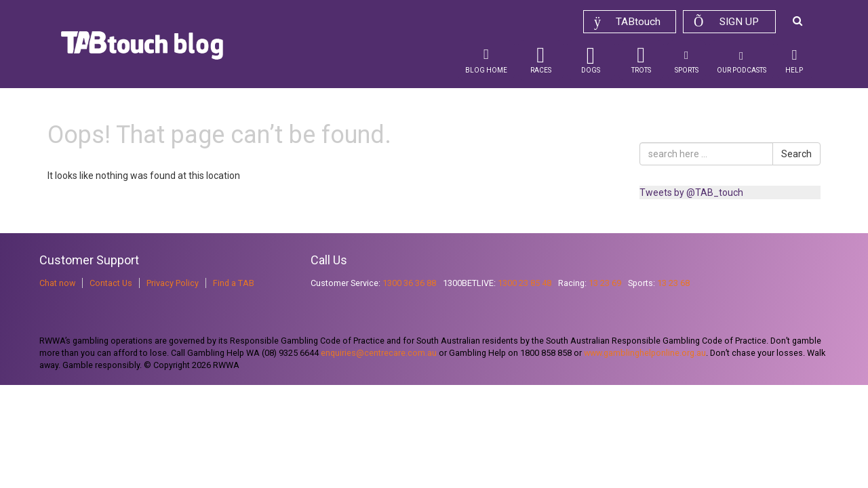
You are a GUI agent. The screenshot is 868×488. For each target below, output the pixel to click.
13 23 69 (605, 283)
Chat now (57, 283)
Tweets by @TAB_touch (691, 192)
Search (796, 154)
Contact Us (111, 283)
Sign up (726, 22)
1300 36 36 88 (409, 283)
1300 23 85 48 (525, 283)
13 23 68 (673, 283)
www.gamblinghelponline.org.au (645, 353)
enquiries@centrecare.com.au (379, 353)
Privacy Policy (173, 283)
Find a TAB (234, 283)
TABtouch (627, 22)
